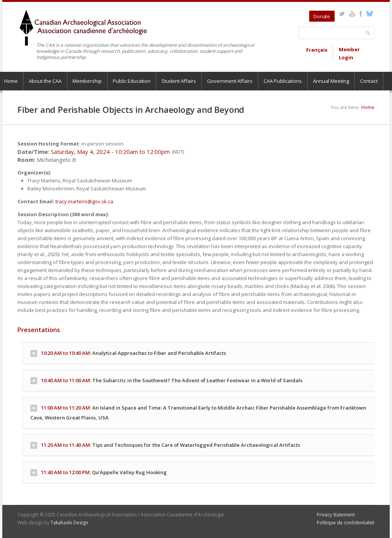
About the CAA (45, 81)
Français (317, 50)
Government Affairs (230, 81)
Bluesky (369, 14)
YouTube (352, 14)
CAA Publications (283, 81)
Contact (369, 81)
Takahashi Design (69, 523)
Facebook (361, 14)
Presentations (39, 330)
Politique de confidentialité (346, 523)
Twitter (342, 14)
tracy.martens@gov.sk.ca (84, 201)
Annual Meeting (331, 81)
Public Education (132, 81)
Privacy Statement (336, 515)
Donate (322, 16)
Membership (87, 81)
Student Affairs (179, 81)
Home (368, 107)
